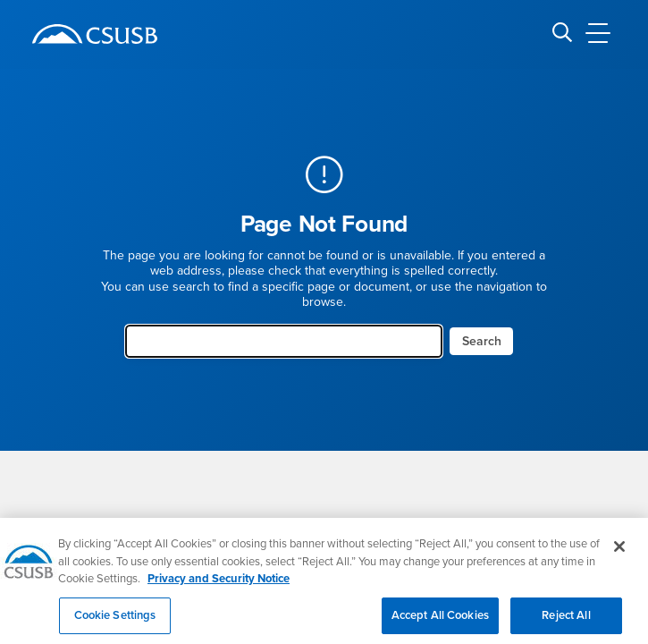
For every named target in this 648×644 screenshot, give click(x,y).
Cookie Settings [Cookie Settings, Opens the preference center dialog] (115, 624)
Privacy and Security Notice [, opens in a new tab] (219, 588)
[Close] (619, 555)
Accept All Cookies (440, 624)
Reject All (566, 624)
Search (482, 341)
